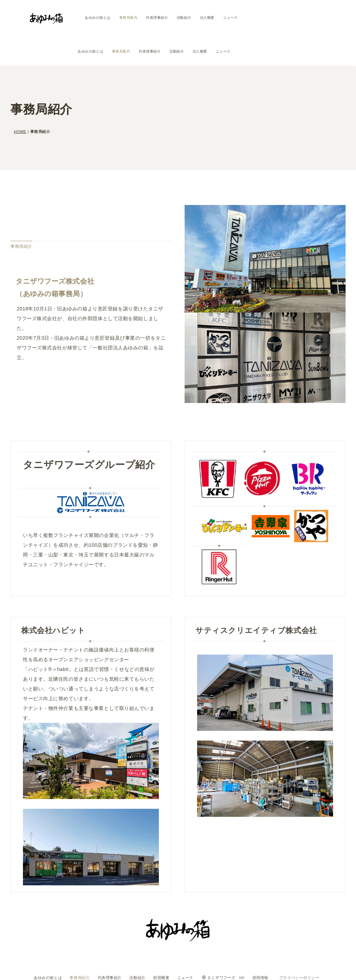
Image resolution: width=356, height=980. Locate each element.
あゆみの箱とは (98, 18)
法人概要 (207, 18)
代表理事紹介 (157, 18)
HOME (20, 103)
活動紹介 (184, 18)
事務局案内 (128, 18)
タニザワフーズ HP (234, 948)
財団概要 (165, 948)
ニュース (230, 18)
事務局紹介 (73, 948)
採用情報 (274, 948)
